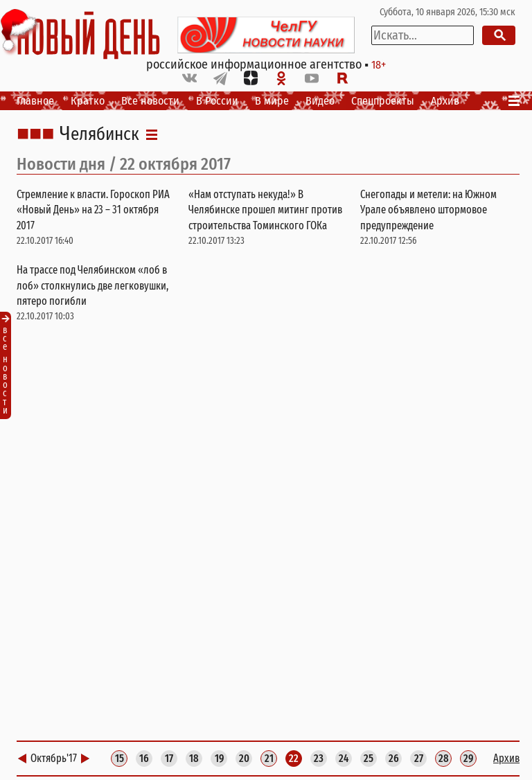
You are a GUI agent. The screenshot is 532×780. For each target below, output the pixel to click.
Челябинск (99, 134)
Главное (35, 101)
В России (217, 101)
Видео (320, 101)
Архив (445, 101)
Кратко (88, 101)
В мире (272, 101)
